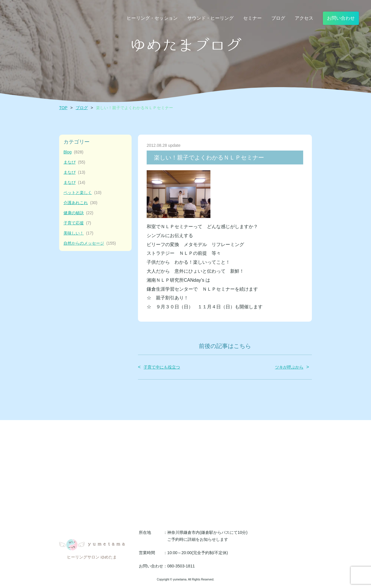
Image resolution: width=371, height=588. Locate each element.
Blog (73, 152)
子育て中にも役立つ (162, 367)
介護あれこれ (80, 203)
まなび (74, 162)
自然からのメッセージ (90, 243)
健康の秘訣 (78, 213)
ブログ (82, 108)
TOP (63, 108)
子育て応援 (77, 223)
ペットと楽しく (82, 193)
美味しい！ (78, 233)
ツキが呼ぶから (289, 367)
